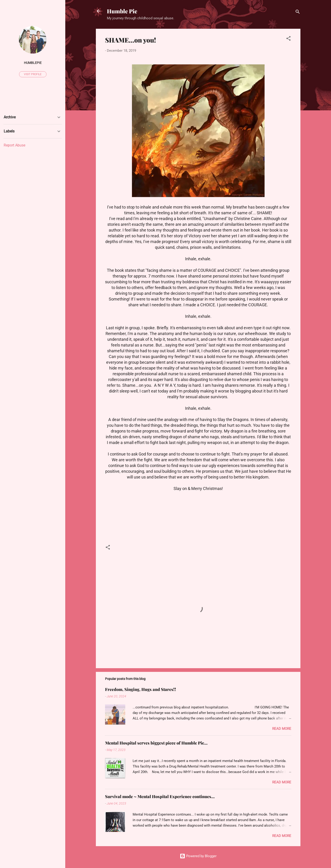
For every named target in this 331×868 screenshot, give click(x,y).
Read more (282, 729)
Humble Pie (122, 11)
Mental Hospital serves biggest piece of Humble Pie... (156, 743)
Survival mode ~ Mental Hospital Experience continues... (160, 796)
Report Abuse (14, 145)
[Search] (298, 13)
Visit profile (33, 74)
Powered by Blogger (198, 856)
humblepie (33, 63)
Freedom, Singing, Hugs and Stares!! (141, 689)
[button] (288, 39)
